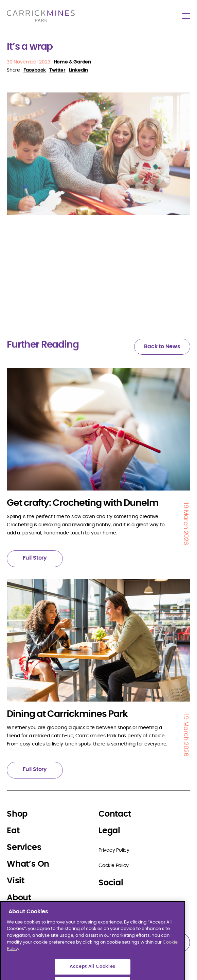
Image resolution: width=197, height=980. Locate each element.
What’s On (28, 864)
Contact (115, 814)
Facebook (110, 918)
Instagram (110, 903)
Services (24, 848)
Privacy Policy (114, 850)
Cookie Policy (114, 866)
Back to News (162, 347)
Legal (109, 831)
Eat (13, 831)
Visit (16, 881)
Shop (17, 814)
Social (111, 883)
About (19, 898)
